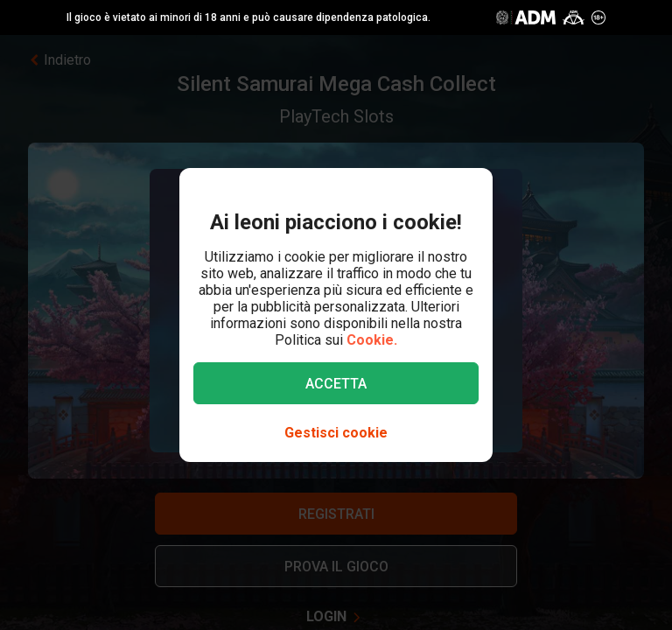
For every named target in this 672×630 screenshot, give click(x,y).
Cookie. (372, 340)
